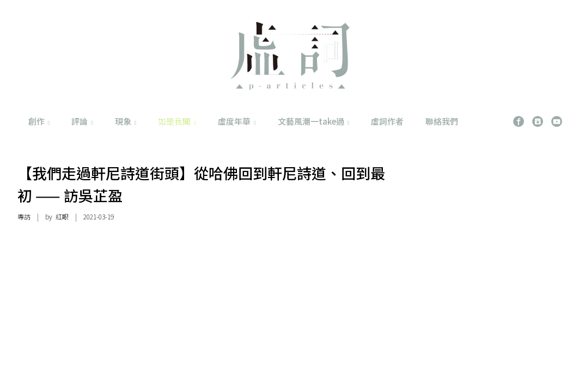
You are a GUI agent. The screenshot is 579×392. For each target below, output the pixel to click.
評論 (82, 121)
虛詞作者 (387, 121)
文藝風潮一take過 (314, 121)
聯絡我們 (442, 121)
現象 (126, 121)
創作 (39, 121)
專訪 (24, 216)
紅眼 (62, 216)
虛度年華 (237, 121)
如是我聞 (177, 121)
